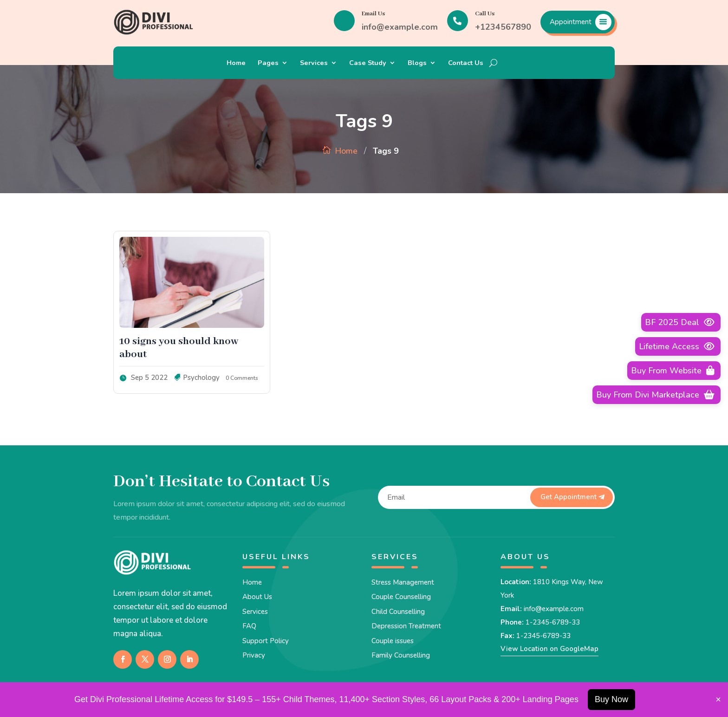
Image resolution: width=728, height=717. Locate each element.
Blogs (417, 63)
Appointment (571, 22)
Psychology (201, 378)
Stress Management (403, 582)
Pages (268, 63)
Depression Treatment (406, 626)
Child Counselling (398, 612)
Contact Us (466, 63)
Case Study (368, 63)
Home (236, 63)
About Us (257, 597)
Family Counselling (401, 655)
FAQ (249, 626)
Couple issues (393, 641)
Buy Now (611, 699)
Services (314, 63)
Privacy (254, 655)
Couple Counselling (401, 597)
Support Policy (266, 641)
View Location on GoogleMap (549, 649)
